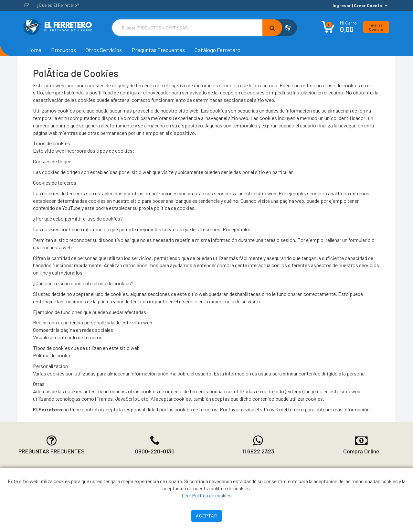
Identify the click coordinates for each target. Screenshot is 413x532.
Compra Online (361, 451)
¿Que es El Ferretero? (58, 5)
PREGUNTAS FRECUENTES (52, 451)
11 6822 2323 (258, 451)
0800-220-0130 (155, 451)
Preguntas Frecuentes (158, 50)
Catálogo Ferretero (217, 50)
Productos (64, 50)
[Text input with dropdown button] (187, 28)
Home (34, 50)
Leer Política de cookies (207, 495)
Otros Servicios (104, 50)
